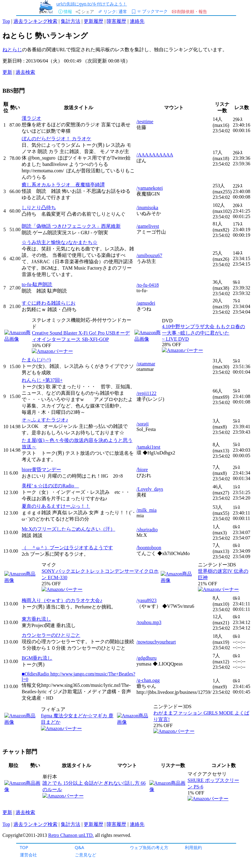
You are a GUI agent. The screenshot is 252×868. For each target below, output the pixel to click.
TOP (24, 847)
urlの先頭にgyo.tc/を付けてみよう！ (92, 4)
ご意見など (86, 855)
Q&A (80, 847)
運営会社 (28, 855)
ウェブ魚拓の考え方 (149, 847)
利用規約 (193, 847)
